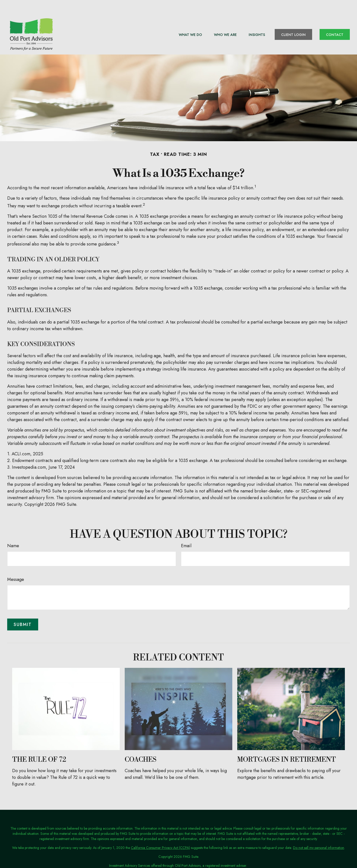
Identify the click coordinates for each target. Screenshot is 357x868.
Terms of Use (177, 860)
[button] (190, 20)
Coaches (141, 746)
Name (13, 532)
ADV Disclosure (201, 860)
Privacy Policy (155, 860)
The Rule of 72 (39, 746)
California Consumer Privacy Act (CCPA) (160, 834)
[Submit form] (23, 610)
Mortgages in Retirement (287, 746)
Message (16, 565)
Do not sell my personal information (319, 834)
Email (186, 532)
